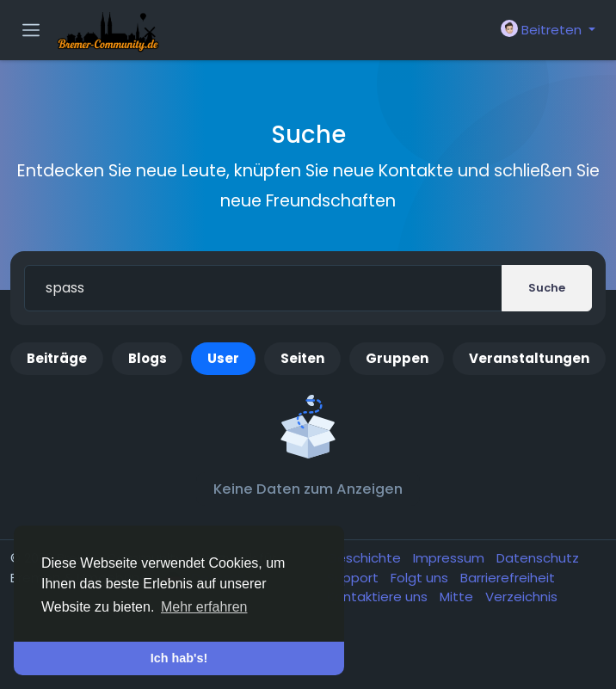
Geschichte (366, 558)
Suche (547, 288)
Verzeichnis (521, 597)
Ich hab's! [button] (179, 658)
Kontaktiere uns (379, 597)
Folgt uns (421, 578)
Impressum (450, 558)
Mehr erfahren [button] (204, 607)
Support (354, 578)
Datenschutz (538, 558)
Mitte (458, 597)
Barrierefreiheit (508, 578)
